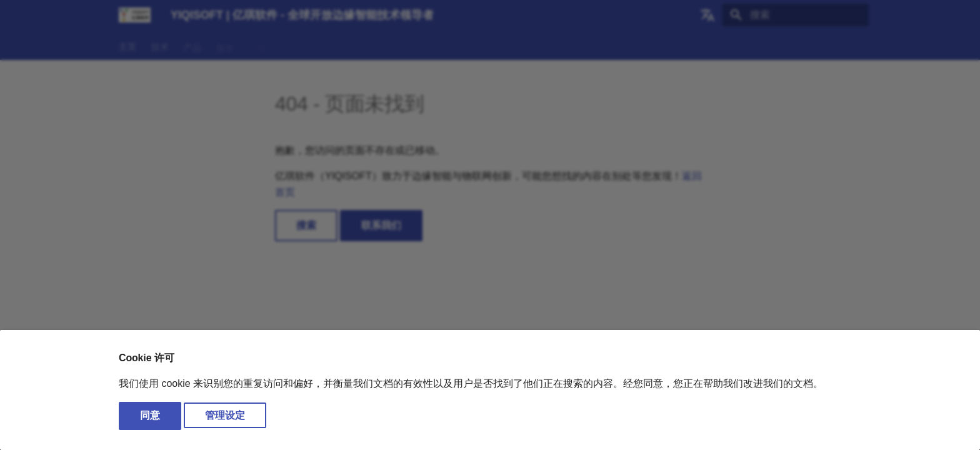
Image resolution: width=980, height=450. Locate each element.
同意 (150, 415)
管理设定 (225, 415)
